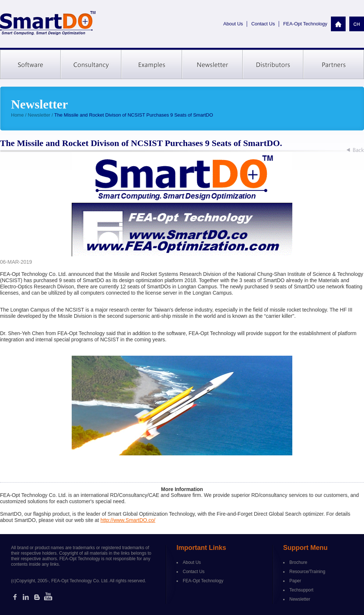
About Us (233, 24)
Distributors (273, 64)
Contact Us (263, 24)
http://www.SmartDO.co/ (128, 520)
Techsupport (301, 590)
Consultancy (91, 64)
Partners (334, 64)
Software (30, 64)
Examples (152, 64)
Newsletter (212, 64)
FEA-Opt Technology (305, 24)
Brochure (298, 562)
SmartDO (48, 23)
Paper (295, 581)
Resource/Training (307, 572)
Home (17, 115)
